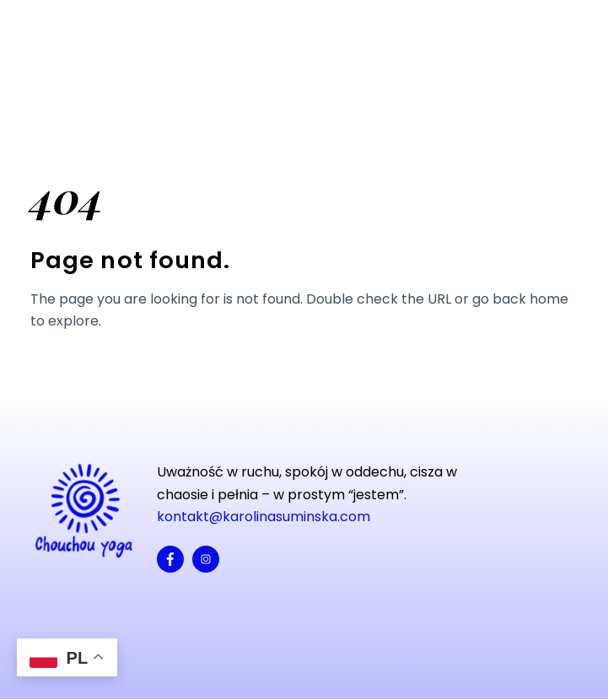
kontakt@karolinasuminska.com (264, 517)
